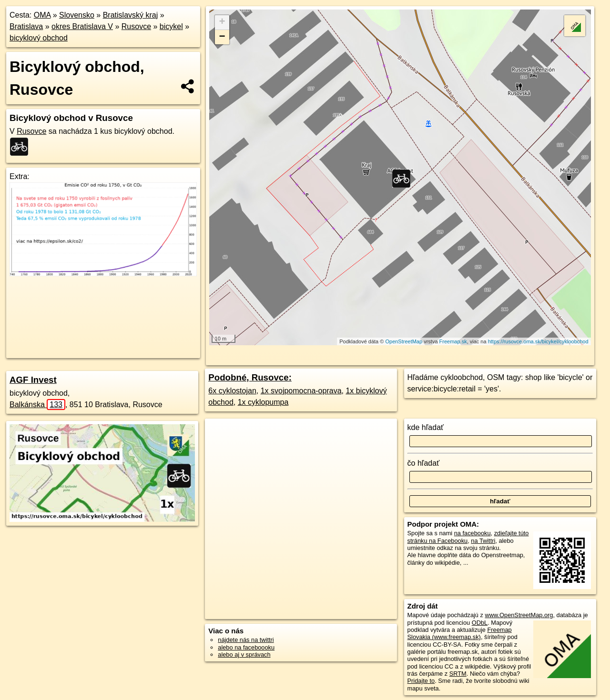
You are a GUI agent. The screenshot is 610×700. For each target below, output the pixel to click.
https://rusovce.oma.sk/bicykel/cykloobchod (538, 341)
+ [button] (222, 22)
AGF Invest (33, 380)
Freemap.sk (453, 341)
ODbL (480, 623)
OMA (42, 15)
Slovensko (77, 15)
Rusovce (136, 26)
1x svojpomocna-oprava (301, 391)
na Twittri (483, 541)
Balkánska (37, 405)
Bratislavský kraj (131, 15)
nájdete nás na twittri (246, 640)
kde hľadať (426, 427)
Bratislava (26, 26)
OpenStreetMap (404, 341)
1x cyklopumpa (263, 402)
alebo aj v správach (244, 655)
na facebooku (473, 533)
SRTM (458, 674)
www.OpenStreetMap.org (519, 615)
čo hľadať (424, 463)
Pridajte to (421, 681)
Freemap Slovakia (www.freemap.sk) (460, 633)
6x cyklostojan (232, 391)
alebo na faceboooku (246, 647)
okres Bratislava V (82, 26)
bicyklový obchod (39, 38)
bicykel (171, 26)
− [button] (222, 37)
